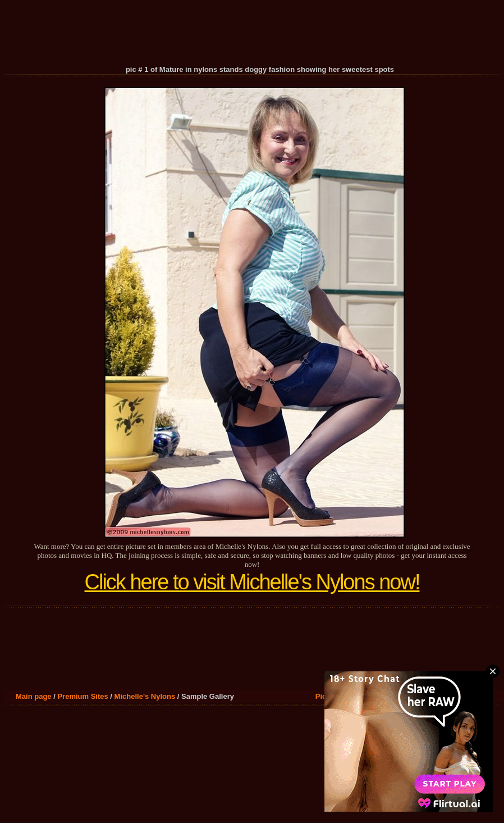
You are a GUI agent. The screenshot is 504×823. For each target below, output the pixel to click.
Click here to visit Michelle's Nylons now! (252, 582)
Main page (34, 696)
